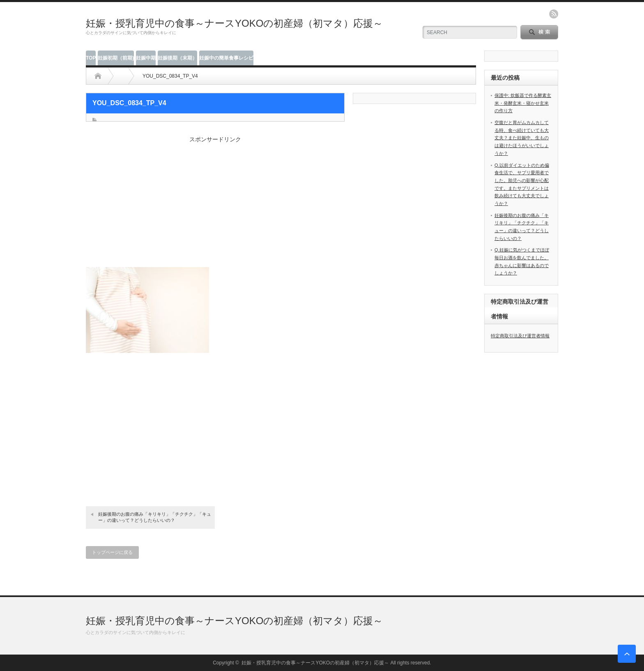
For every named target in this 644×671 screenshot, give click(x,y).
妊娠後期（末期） (177, 58)
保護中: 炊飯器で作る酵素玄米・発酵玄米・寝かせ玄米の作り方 (523, 103)
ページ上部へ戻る (627, 654)
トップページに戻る (112, 552)
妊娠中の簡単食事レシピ (226, 58)
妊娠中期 (146, 58)
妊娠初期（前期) (116, 58)
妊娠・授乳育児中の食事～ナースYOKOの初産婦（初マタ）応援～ (234, 23)
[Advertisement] (215, 201)
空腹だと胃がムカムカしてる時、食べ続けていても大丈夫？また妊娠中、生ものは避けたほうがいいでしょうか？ (522, 138)
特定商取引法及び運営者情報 (520, 336)
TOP (91, 58)
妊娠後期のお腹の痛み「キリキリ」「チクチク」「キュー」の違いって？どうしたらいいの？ (155, 517)
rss (554, 14)
